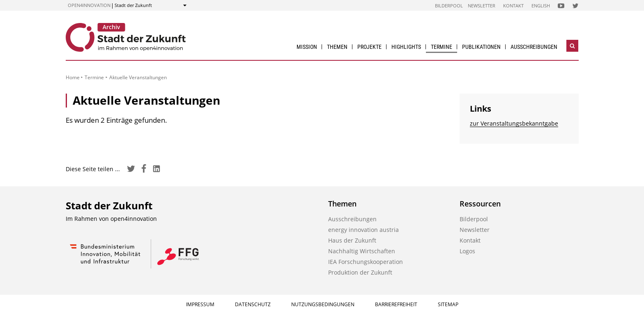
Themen (337, 47)
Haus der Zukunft (352, 240)
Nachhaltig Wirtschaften (362, 251)
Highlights (406, 47)
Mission (307, 47)
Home (73, 77)
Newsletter (482, 6)
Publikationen (481, 47)
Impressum (200, 304)
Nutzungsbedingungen (323, 304)
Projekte (369, 47)
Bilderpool (449, 6)
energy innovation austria (363, 230)
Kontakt (513, 6)
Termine (442, 47)
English (541, 6)
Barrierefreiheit (396, 304)
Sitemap (448, 304)
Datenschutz (253, 304)
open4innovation (89, 5)
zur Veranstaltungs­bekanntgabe (514, 123)
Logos (467, 251)
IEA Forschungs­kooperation (366, 262)
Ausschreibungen (534, 47)
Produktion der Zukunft (360, 272)
